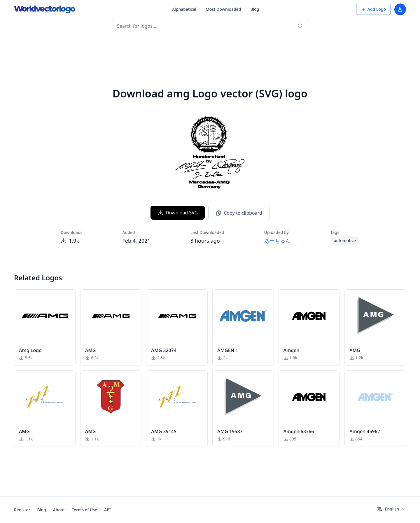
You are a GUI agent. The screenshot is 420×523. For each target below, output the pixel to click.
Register (22, 510)
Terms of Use (84, 510)
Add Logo (373, 9)
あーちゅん (277, 241)
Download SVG (178, 213)
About (59, 510)
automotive (345, 240)
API (107, 510)
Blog (255, 9)
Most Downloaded (223, 9)
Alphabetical (184, 9)
